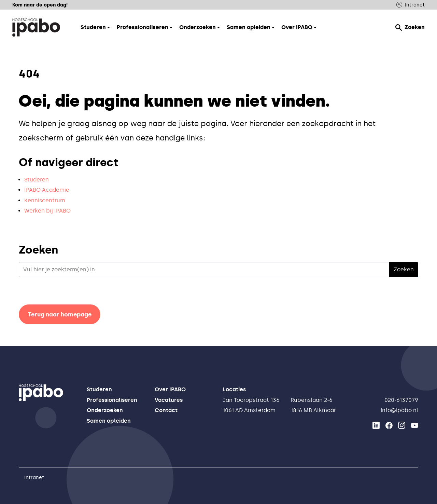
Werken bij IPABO (47, 211)
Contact (166, 410)
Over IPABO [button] (297, 27)
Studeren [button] (93, 27)
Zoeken (410, 27)
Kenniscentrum (45, 200)
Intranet (411, 5)
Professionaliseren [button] (143, 27)
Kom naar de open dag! (40, 5)
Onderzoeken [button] (198, 27)
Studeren (37, 180)
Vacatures (169, 400)
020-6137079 (401, 400)
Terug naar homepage (60, 314)
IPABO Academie (47, 190)
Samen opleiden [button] (249, 27)
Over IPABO (170, 389)
